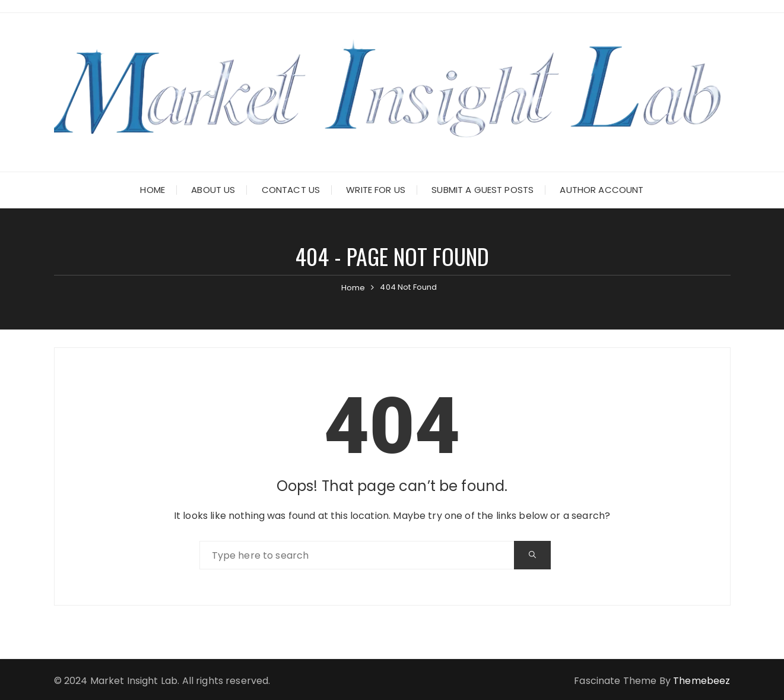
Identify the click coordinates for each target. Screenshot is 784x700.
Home (153, 190)
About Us (213, 190)
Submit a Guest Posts (483, 190)
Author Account (602, 190)
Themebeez (702, 681)
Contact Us (291, 190)
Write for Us (376, 190)
